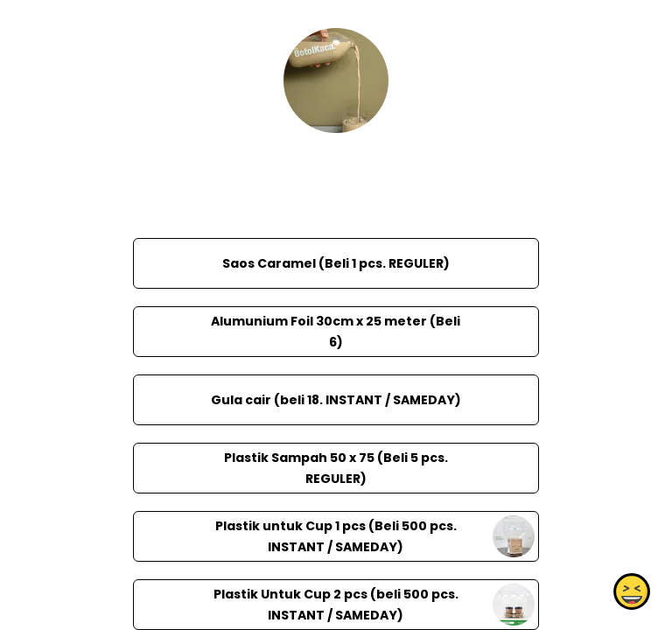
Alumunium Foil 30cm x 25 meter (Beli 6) (336, 332)
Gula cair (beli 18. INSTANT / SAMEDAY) (336, 400)
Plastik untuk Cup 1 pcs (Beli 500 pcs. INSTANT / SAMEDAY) (336, 536)
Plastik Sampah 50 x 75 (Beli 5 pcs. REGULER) (336, 468)
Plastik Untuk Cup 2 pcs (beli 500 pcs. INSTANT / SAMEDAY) (336, 605)
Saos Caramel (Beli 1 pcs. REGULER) (336, 263)
